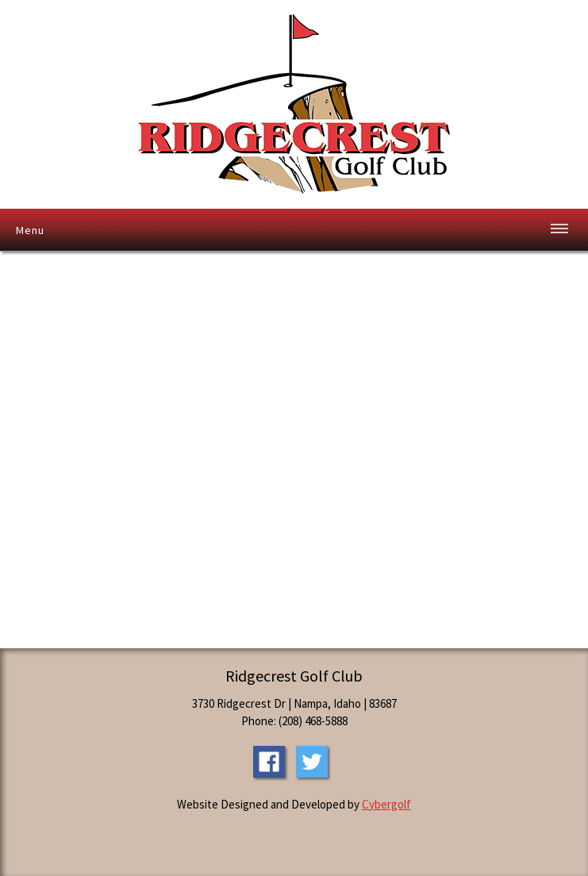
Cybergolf (386, 804)
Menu (30, 230)
